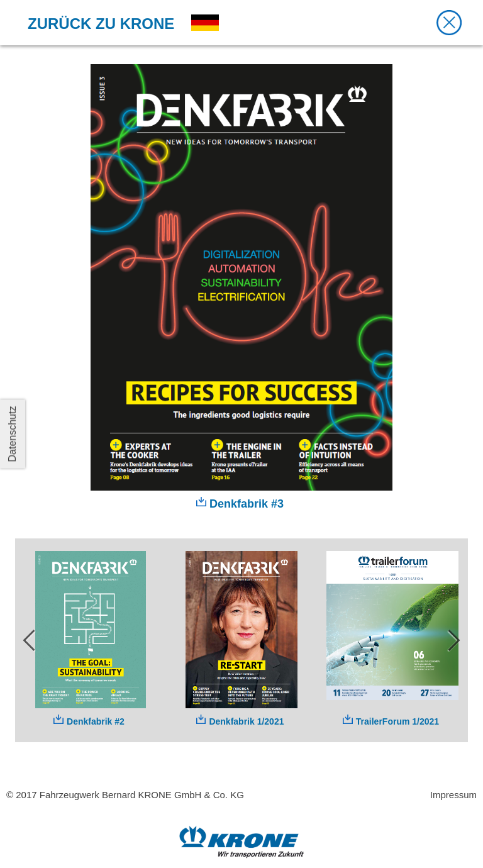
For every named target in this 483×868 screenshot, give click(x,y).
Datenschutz (12, 434)
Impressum (453, 795)
